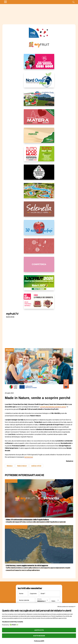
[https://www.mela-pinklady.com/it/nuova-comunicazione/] (39, 63)
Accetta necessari (39, 636)
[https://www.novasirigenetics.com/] (39, 33)
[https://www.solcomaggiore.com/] (39, 248)
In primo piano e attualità (16, 527)
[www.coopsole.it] (39, 303)
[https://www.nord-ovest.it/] (39, 82)
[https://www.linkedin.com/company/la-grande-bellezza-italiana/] (39, 174)
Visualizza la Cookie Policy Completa (12, 622)
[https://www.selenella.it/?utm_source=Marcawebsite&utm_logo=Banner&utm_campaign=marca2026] (39, 211)
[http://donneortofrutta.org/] (39, 266)
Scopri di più (10, 317)
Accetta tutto (39, 630)
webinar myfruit (36, 466)
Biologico (10, 466)
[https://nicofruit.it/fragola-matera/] (39, 118)
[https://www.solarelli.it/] (39, 192)
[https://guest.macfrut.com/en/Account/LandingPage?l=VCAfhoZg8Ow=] (39, 284)
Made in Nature (22, 466)
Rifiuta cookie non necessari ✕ (66, 607)
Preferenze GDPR (39, 641)
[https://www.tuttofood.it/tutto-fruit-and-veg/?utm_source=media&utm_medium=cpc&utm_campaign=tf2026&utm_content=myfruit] (39, 155)
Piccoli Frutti (11, 481)
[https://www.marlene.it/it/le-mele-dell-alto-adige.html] (39, 229)
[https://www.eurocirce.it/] (39, 100)
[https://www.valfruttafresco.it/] (39, 137)
